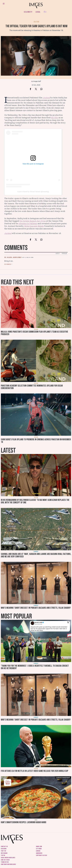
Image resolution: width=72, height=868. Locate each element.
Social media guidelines (8, 858)
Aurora (38, 851)
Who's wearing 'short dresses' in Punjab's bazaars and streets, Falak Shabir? (36, 608)
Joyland (46, 98)
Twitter (3, 851)
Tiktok (3, 855)
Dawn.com (39, 846)
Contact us (4, 846)
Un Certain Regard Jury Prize (33, 221)
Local (38, 12)
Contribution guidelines (8, 864)
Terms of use (5, 862)
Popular (64, 254)
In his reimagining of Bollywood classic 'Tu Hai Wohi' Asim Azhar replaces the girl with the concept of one (35, 501)
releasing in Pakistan (28, 224)
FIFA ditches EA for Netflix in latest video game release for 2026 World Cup (35, 771)
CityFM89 (39, 849)
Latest (58, 254)
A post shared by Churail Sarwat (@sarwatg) (33, 192)
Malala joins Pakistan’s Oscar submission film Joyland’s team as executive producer (34, 333)
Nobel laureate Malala (34, 226)
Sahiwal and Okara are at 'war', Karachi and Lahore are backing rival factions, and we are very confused (36, 555)
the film (54, 118)
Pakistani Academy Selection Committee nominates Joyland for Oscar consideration (32, 387)
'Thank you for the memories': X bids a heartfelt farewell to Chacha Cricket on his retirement (35, 667)
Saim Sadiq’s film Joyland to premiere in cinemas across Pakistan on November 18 (36, 441)
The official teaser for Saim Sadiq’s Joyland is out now (36, 26)
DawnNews (39, 853)
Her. (45, 12)
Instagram (4, 853)
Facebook (4, 849)
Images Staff (37, 81)
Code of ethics (5, 860)
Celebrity (28, 12)
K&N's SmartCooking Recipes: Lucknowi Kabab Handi (24, 822)
